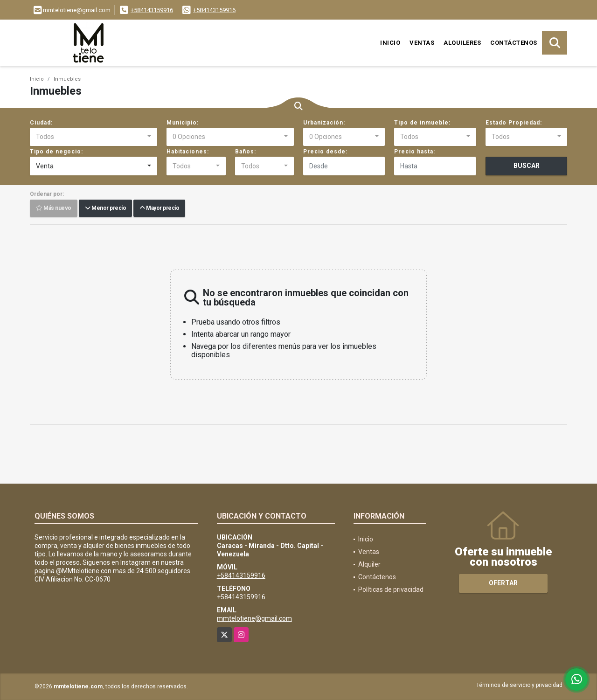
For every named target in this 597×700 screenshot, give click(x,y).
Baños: (246, 152)
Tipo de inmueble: (422, 123)
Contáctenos (514, 43)
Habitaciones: (188, 152)
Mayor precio (159, 208)
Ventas (422, 43)
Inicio (390, 43)
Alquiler (369, 564)
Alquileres (462, 43)
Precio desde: (325, 152)
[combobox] (94, 137)
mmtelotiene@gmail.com (254, 618)
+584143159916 (152, 10)
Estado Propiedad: (514, 123)
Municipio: (183, 123)
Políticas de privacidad (391, 589)
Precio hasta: (415, 152)
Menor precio (105, 208)
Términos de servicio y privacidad (519, 685)
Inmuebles (67, 79)
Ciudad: (41, 123)
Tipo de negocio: (56, 152)
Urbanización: (324, 123)
